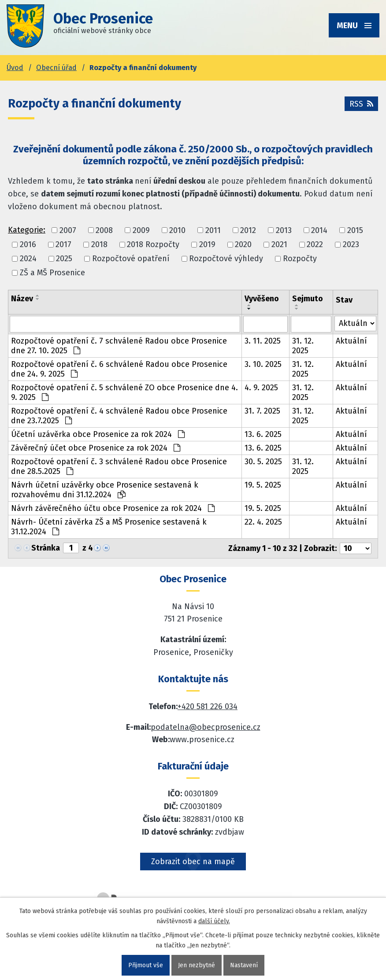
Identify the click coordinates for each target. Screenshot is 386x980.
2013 (284, 230)
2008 (104, 230)
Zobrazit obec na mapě (193, 862)
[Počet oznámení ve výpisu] (356, 548)
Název (22, 299)
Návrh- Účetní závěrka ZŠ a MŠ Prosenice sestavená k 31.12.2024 (109, 527)
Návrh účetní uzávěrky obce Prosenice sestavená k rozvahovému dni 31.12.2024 (105, 490)
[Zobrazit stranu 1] (71, 548)
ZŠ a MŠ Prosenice (52, 273)
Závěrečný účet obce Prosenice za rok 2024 (96, 448)
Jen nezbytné (197, 965)
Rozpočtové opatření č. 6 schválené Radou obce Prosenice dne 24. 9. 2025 (119, 369)
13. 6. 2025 (263, 434)
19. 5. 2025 (263, 485)
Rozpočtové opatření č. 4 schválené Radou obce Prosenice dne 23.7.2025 (119, 416)
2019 (207, 244)
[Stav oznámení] (355, 324)
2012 (248, 230)
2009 (141, 230)
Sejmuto (308, 299)
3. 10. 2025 (263, 364)
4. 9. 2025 (261, 388)
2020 (243, 244)
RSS (361, 104)
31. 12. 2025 (303, 346)
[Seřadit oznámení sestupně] (38, 299)
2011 (213, 230)
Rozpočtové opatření (131, 259)
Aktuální (351, 341)
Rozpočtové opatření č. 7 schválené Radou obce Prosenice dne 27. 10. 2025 (119, 346)
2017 (63, 244)
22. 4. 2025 (263, 522)
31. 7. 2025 (262, 411)
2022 (315, 244)
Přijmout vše (146, 965)
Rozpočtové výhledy (226, 259)
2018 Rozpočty (153, 244)
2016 (28, 244)
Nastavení (244, 965)
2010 (177, 230)
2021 (279, 244)
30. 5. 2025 (263, 462)
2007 (68, 230)
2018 (99, 244)
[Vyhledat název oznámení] (125, 324)
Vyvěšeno (262, 299)
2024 (28, 259)
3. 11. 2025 (263, 341)
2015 (355, 230)
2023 (351, 244)
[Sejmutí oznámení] (311, 324)
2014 (319, 230)
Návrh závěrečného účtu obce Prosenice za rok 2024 (113, 508)
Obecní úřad (56, 68)
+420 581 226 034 (208, 706)
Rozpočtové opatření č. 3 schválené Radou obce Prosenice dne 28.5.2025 (119, 466)
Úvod (15, 68)
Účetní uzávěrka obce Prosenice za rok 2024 (98, 434)
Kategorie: (27, 230)
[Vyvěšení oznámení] (265, 324)
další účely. (214, 921)
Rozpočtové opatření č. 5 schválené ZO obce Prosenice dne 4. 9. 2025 (124, 392)
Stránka (46, 548)
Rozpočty (300, 259)
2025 (64, 259)
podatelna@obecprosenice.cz (206, 727)
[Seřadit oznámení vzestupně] (38, 296)
